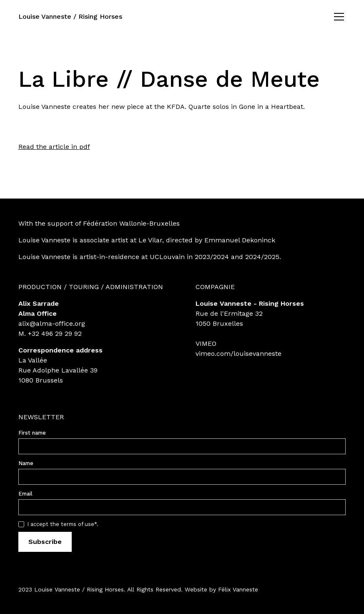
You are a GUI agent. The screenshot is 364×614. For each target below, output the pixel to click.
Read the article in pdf (54, 147)
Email (25, 494)
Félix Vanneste (238, 589)
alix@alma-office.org (52, 323)
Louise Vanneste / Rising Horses (70, 16)
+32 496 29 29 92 (55, 333)
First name (32, 433)
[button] (337, 17)
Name (26, 463)
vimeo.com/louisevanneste (238, 354)
